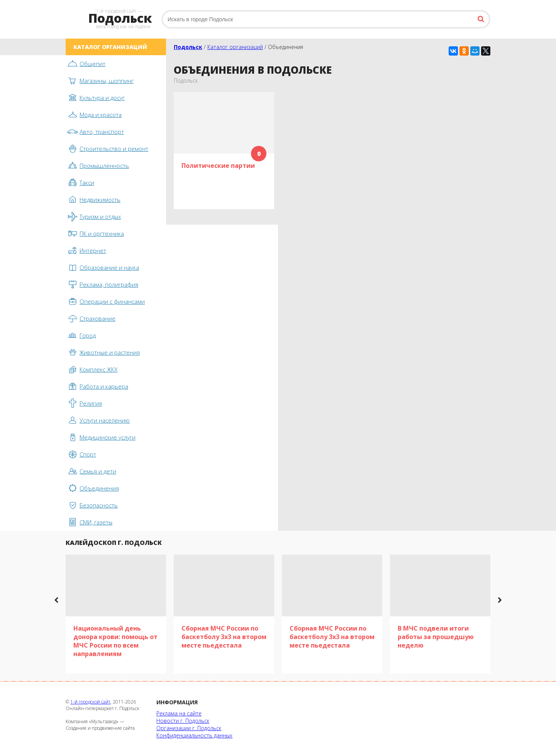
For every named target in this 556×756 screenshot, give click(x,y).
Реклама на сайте (179, 713)
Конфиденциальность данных (194, 735)
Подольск (188, 47)
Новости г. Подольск (183, 721)
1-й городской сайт (90, 702)
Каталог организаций (235, 47)
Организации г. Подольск (189, 728)
